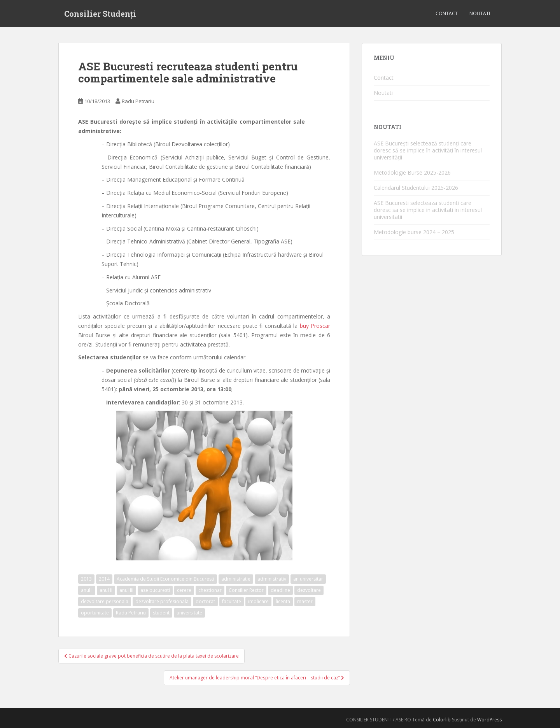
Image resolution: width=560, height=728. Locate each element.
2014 (104, 579)
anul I (87, 590)
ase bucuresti (155, 590)
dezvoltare (309, 590)
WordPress (489, 720)
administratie (236, 579)
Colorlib (442, 720)
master (305, 601)
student (161, 613)
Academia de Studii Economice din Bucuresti (165, 579)
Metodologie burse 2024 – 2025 (414, 232)
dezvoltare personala (105, 601)
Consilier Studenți (100, 14)
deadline (280, 590)
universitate (189, 613)
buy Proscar (315, 326)
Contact (447, 13)
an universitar (308, 579)
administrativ (272, 579)
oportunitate (95, 613)
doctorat (205, 601)
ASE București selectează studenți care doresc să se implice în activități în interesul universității (428, 150)
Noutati (480, 13)
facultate (232, 601)
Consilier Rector (246, 590)
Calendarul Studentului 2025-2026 (416, 188)
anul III (126, 590)
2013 (86, 579)
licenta (283, 601)
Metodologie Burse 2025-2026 (412, 172)
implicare (258, 601)
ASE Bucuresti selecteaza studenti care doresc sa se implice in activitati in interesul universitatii (428, 210)
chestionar (210, 590)
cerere (184, 590)
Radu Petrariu (138, 101)
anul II (106, 590)
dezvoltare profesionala (162, 601)
